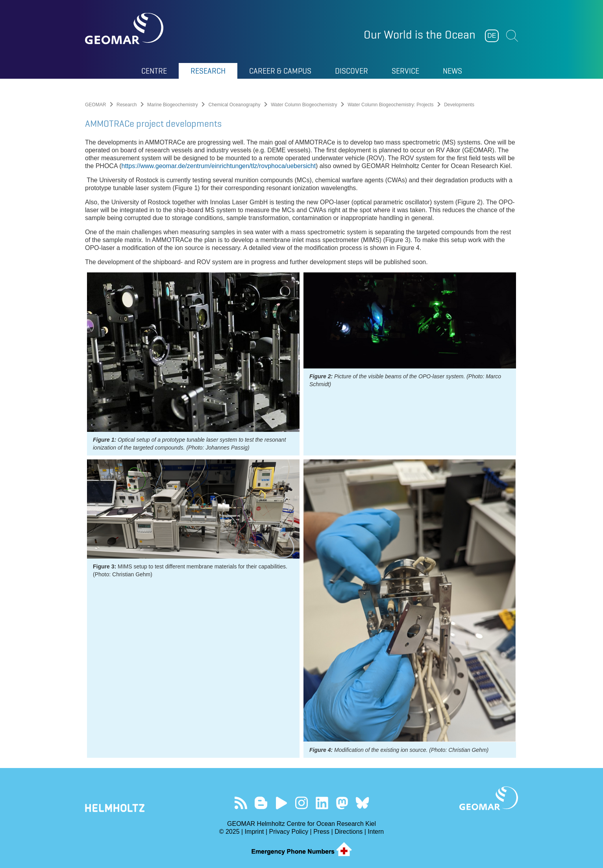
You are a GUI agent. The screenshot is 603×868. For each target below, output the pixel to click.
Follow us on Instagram (302, 803)
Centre (154, 71)
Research (208, 71)
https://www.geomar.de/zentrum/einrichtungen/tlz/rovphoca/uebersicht (218, 166)
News (452, 71)
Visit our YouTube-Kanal (281, 803)
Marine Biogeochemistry (173, 105)
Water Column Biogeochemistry (304, 105)
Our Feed (241, 803)
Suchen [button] (512, 36)
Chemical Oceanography (234, 105)
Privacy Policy (289, 832)
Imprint (254, 832)
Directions (349, 832)
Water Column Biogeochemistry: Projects (390, 105)
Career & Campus (280, 71)
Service (405, 71)
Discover (351, 71)
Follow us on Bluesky (362, 803)
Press (321, 832)
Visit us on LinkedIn (322, 803)
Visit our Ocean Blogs (261, 803)
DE (492, 36)
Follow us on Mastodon (342, 803)
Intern (376, 832)
